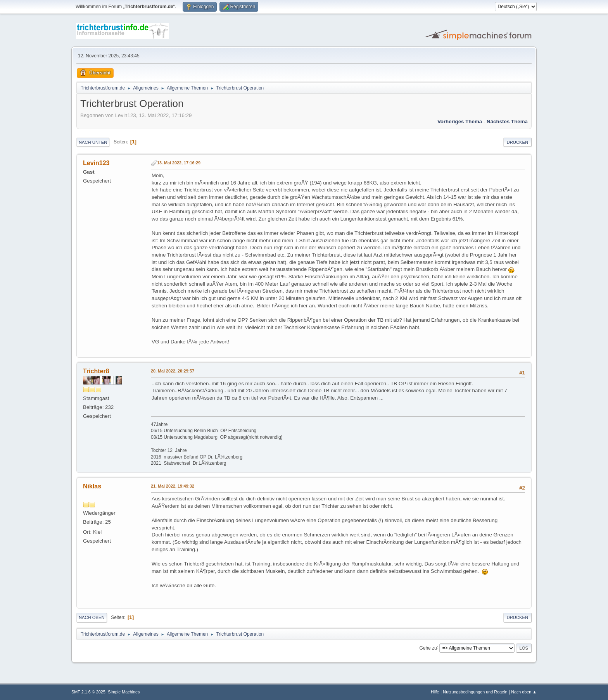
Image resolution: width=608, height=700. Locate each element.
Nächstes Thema (507, 122)
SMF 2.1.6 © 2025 (88, 692)
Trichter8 (96, 371)
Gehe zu (428, 648)
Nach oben (92, 617)
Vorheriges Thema (460, 122)
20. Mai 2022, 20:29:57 (173, 371)
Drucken (517, 142)
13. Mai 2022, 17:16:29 (179, 163)
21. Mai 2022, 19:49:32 (173, 486)
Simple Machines (124, 692)
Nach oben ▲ (524, 692)
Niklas (92, 486)
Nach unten (93, 142)
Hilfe (435, 692)
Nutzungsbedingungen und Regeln (475, 692)
